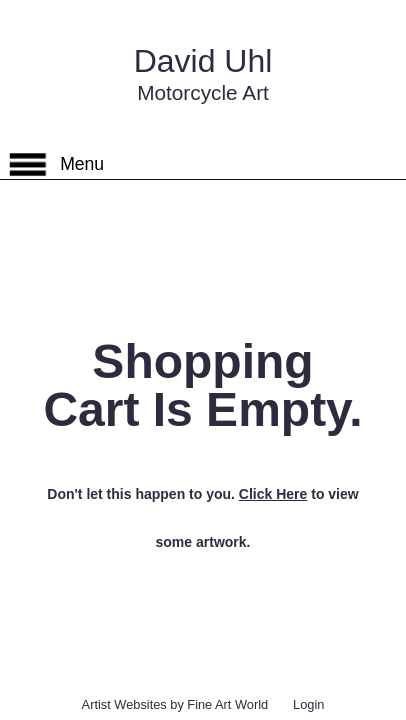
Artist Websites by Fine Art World (175, 704)
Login (308, 704)
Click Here (273, 494)
